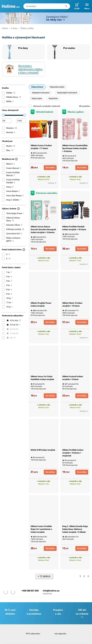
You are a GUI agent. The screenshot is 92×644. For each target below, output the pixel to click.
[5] (3, 259)
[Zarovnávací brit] (3, 234)
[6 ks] (3, 294)
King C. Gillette (11, 200)
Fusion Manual (11, 168)
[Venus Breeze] (3, 191)
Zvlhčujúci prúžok (13, 229)
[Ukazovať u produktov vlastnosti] (30, 106)
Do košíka (50, 168)
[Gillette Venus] (3, 97)
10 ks (7, 298)
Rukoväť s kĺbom (12, 225)
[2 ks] (3, 277)
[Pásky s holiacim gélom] (3, 238)
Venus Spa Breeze (13, 196)
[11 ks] (3, 303)
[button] (87, 6)
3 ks (7, 281)
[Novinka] (3, 132)
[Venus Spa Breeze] (3, 196)
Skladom (9, 128)
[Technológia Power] (3, 213)
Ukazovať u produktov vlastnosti (44, 106)
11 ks (7, 303)
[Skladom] (3, 128)
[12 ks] (3, 307)
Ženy (8, 150)
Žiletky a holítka (27, 28)
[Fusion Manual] (3, 168)
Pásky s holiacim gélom (11, 239)
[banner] (11, 6)
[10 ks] (3, 298)
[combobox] (47, 6)
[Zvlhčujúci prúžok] (3, 229)
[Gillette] (3, 93)
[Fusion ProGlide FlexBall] (3, 180)
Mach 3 (8, 164)
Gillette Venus (11, 97)
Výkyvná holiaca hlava (11, 219)
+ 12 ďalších (44, 576)
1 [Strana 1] (80, 576)
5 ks (7, 290)
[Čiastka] (7, 121)
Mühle (8, 101)
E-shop (14, 28)
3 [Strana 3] (88, 576)
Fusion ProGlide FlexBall (11, 181)
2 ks (7, 277)
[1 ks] (3, 272)
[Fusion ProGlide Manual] (3, 173)
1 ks (7, 272)
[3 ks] (3, 281)
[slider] (3, 115)
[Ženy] (3, 150)
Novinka (9, 132)
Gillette (9, 93)
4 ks (7, 285)
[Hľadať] (66, 6)
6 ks (7, 294)
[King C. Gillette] (3, 200)
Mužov (8, 146)
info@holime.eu (51, 591)
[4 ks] (3, 285)
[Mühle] (3, 101)
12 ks (7, 307)
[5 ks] (3, 290)
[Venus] (3, 187)
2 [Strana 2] (84, 576)
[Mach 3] (3, 164)
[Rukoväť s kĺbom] (3, 225)
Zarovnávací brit (12, 234)
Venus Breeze (11, 191)
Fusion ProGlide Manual (11, 174)
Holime (5, 28)
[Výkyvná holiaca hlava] (3, 218)
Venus (8, 187)
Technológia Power (13, 213)
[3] (3, 254)
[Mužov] (3, 146)
